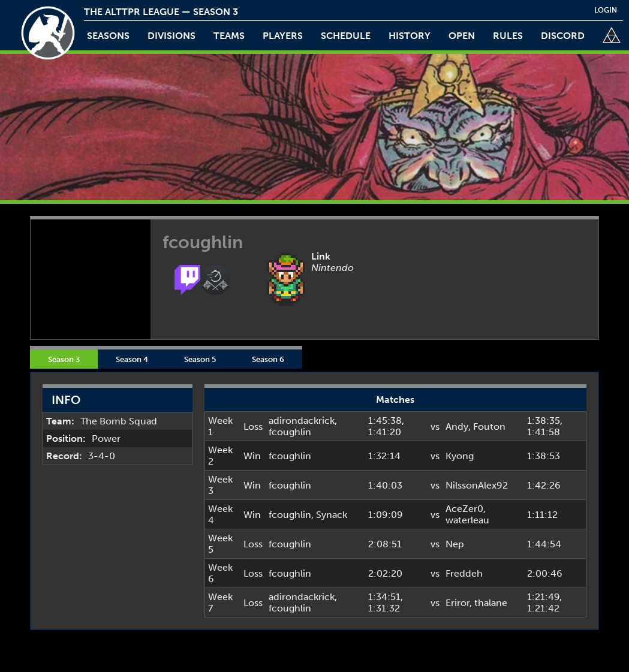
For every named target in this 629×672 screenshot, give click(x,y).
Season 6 (268, 359)
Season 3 (64, 359)
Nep (455, 544)
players (283, 36)
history (410, 36)
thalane (491, 603)
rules (508, 36)
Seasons (108, 36)
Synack (332, 515)
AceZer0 (464, 509)
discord (563, 36)
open (462, 36)
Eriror (458, 603)
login (606, 10)
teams (229, 36)
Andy (457, 427)
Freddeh (464, 573)
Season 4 (132, 359)
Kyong (460, 456)
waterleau (467, 520)
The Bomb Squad (119, 421)
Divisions (171, 36)
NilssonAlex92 (477, 485)
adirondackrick (302, 421)
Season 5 (200, 359)
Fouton (489, 427)
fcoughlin (290, 432)
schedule (346, 36)
